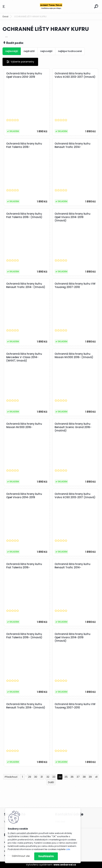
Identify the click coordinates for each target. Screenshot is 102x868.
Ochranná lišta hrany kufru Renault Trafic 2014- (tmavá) (26, 285)
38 (84, 777)
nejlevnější (12, 51)
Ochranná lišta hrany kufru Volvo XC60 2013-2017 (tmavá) (75, 75)
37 (78, 777)
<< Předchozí (11, 777)
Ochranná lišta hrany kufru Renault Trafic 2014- (72, 145)
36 (72, 777)
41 (96, 777)
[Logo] (51, 7)
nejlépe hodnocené (70, 51)
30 (36, 777)
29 (30, 777)
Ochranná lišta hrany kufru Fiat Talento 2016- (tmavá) (24, 215)
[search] (96, 6)
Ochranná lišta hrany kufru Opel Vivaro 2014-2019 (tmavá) (72, 217)
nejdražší (29, 51)
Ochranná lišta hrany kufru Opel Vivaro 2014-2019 (24, 75)
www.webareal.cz (65, 865)
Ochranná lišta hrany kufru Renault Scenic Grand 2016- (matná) (73, 427)
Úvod (5, 17)
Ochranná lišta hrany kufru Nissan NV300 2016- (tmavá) (74, 356)
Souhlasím (46, 856)
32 (48, 777)
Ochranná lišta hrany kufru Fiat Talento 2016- (24, 145)
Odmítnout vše (21, 856)
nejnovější (46, 51)
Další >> (51, 782)
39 (90, 777)
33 (54, 777)
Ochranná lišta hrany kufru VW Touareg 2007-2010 (75, 285)
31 (42, 777)
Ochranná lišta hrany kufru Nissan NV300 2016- (24, 426)
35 (66, 777)
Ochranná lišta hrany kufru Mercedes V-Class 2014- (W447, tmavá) (24, 357)
